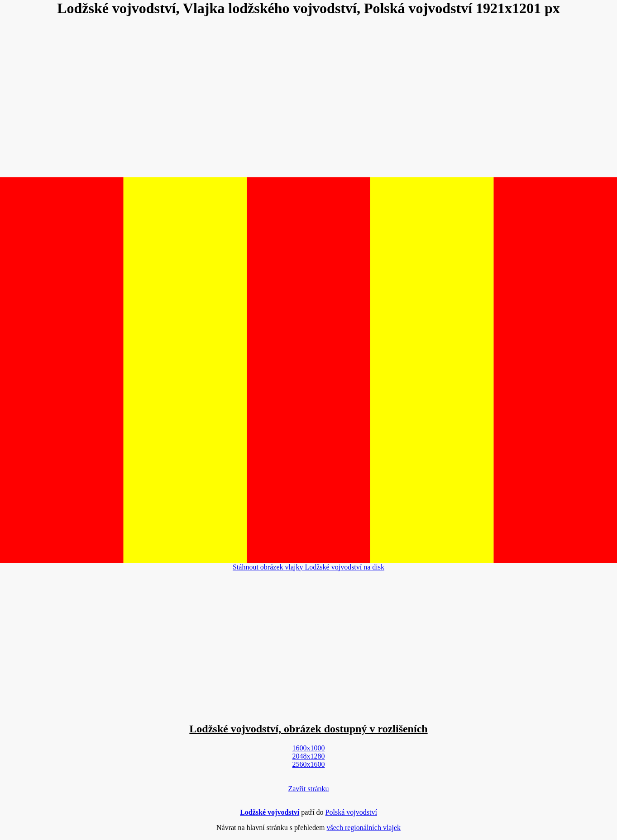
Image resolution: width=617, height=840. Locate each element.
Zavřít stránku (308, 789)
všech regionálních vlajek (364, 828)
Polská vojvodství (351, 812)
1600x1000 (309, 748)
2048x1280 (309, 756)
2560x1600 (309, 764)
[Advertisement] (309, 98)
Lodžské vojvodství (270, 812)
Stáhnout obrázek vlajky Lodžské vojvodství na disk (308, 567)
